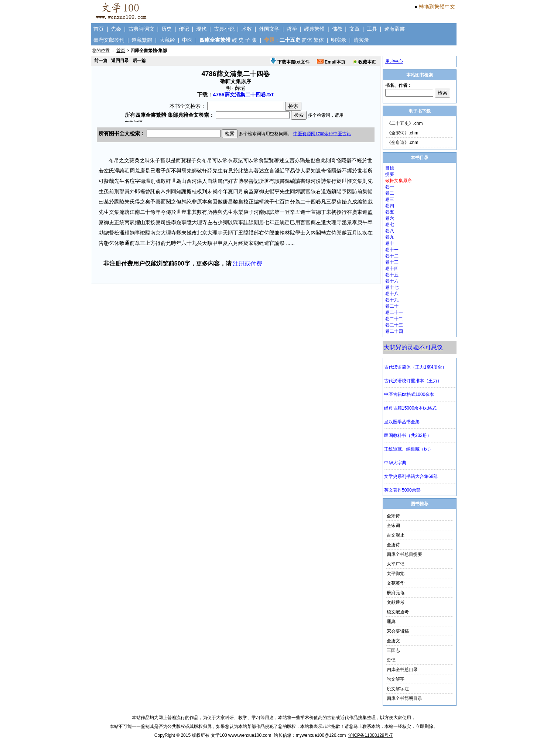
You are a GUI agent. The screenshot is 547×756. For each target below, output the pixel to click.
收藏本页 (364, 62)
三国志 (393, 650)
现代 (201, 29)
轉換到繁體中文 (437, 7)
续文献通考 (398, 612)
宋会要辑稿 (398, 631)
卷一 (390, 187)
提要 (390, 174)
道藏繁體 (142, 40)
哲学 (292, 29)
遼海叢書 (394, 29)
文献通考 (396, 602)
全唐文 (393, 641)
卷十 (390, 243)
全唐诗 (393, 545)
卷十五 (392, 275)
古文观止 (396, 535)
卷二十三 (394, 325)
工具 (372, 29)
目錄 (390, 168)
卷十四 (392, 268)
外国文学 (269, 29)
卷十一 (392, 250)
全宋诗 (393, 516)
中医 (187, 40)
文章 (355, 29)
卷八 (390, 231)
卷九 (390, 237)
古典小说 (224, 29)
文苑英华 (396, 583)
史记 (391, 660)
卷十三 (392, 262)
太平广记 (396, 564)
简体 (307, 40)
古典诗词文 (141, 29)
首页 (99, 29)
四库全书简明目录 (404, 698)
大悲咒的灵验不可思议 (413, 347)
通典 (391, 622)
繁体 (319, 40)
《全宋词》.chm (403, 133)
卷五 (390, 212)
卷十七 (392, 287)
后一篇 (139, 61)
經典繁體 (314, 29)
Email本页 (331, 62)
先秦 (116, 29)
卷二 (390, 193)
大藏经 (167, 40)
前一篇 (101, 61)
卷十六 (392, 281)
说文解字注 (398, 689)
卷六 (390, 218)
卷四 (390, 206)
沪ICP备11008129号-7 (370, 735)
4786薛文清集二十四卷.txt (243, 95)
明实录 (339, 40)
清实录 (361, 40)
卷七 (390, 225)
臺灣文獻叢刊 (109, 40)
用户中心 (394, 61)
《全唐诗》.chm (403, 143)
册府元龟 (396, 593)
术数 (247, 29)
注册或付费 (247, 264)
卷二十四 (394, 331)
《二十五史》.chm (405, 123)
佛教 (337, 29)
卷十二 (392, 256)
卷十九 (392, 300)
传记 (184, 29)
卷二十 (392, 306)
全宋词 (393, 526)
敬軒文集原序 (399, 181)
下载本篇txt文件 (290, 62)
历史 (167, 29)
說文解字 (396, 679)
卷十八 (392, 294)
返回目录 (120, 61)
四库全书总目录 (402, 670)
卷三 (390, 199)
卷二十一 (394, 312)
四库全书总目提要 (404, 554)
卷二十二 (394, 319)
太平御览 (396, 574)
